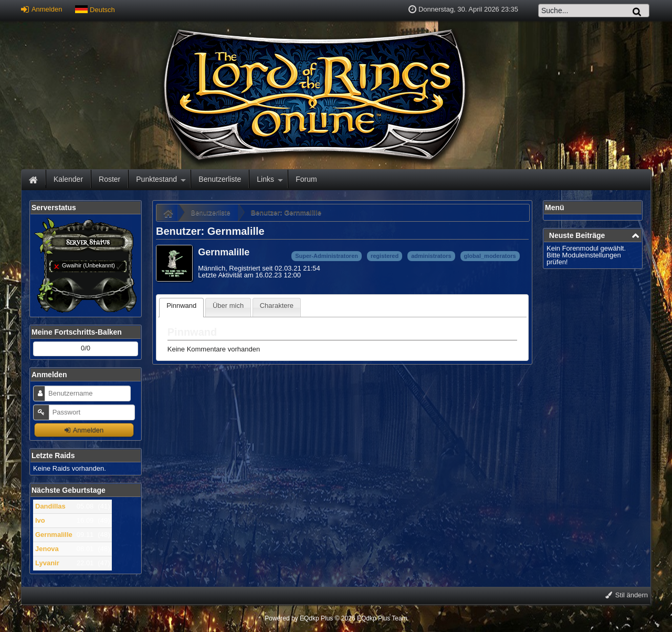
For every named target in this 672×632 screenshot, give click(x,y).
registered (385, 256)
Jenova (47, 549)
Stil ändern (627, 595)
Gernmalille (54, 535)
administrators (431, 256)
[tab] (181, 308)
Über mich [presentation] (228, 305)
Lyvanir (47, 563)
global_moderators (490, 256)
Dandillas (50, 506)
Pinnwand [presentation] (181, 305)
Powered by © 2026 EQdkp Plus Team (336, 618)
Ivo (40, 520)
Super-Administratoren (327, 256)
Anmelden (41, 9)
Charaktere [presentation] (277, 305)
